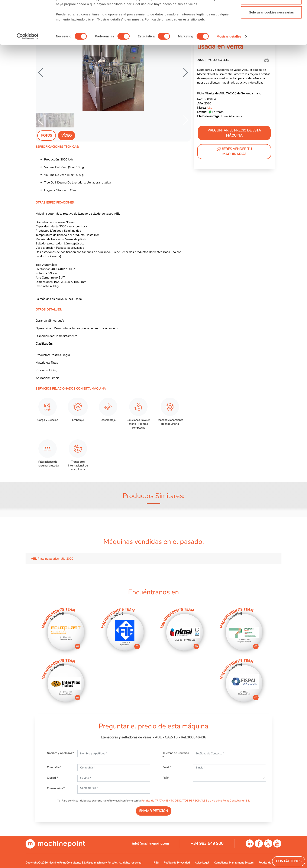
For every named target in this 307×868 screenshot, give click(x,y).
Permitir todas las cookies (271, 11)
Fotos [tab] (47, 136)
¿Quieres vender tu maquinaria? (234, 152)
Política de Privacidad (177, 863)
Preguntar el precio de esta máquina (234, 133)
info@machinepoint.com (151, 843)
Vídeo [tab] (67, 136)
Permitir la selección (271, 25)
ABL (209, 108)
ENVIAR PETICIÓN (154, 811)
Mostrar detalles (229, 63)
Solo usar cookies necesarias (271, 39)
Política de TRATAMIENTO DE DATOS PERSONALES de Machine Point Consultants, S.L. (196, 801)
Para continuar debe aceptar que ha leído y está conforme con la (156, 801)
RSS (156, 863)
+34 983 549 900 (207, 843)
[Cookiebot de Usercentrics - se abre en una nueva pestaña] (28, 64)
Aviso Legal (202, 863)
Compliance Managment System (234, 863)
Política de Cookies (270, 863)
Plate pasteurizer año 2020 (52, 559)
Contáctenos (289, 861)
